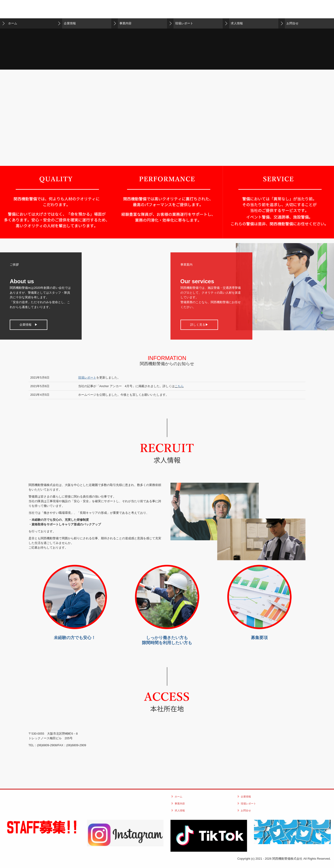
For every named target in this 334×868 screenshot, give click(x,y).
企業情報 (70, 23)
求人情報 (237, 23)
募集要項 (259, 638)
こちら (179, 386)
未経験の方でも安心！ (75, 638)
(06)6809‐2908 (47, 745)
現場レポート (184, 23)
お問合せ (292, 23)
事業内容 (125, 23)
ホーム (13, 23)
